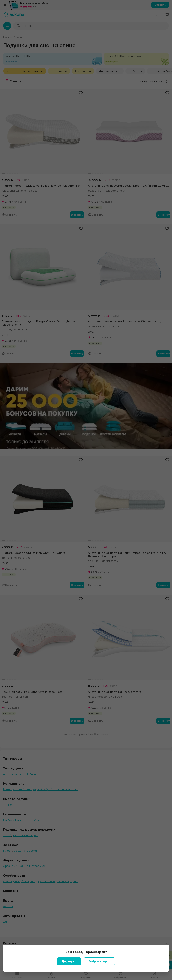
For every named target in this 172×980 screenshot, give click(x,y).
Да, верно (69, 961)
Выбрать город (99, 961)
